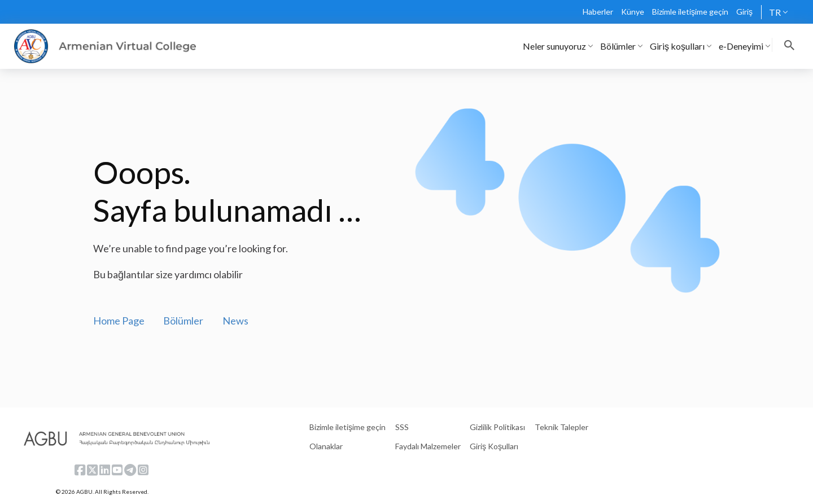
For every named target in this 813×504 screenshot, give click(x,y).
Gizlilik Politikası (497, 427)
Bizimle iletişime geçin (690, 12)
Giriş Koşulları (494, 446)
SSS (402, 427)
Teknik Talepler (561, 427)
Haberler (598, 12)
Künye (633, 12)
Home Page (119, 321)
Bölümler (183, 321)
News (235, 321)
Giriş (744, 12)
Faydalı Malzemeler (428, 446)
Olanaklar (326, 446)
